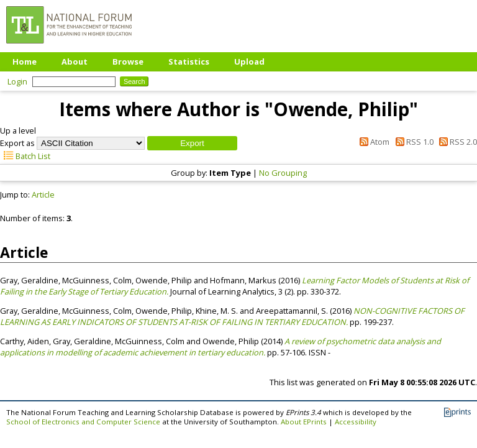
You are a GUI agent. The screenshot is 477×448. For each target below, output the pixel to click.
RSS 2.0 (456, 142)
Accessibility (356, 422)
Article (43, 194)
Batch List (25, 156)
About (75, 62)
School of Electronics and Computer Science (83, 422)
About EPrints (304, 422)
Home (25, 62)
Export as (17, 143)
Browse (128, 62)
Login (17, 81)
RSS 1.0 (412, 142)
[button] (192, 143)
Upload (249, 62)
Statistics (189, 62)
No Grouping (283, 173)
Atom (373, 142)
